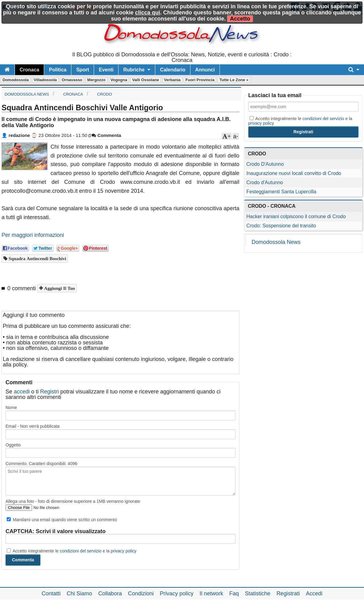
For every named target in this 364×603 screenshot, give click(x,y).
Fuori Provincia (200, 80)
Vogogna (119, 80)
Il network (211, 594)
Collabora (110, 594)
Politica (58, 70)
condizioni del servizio (81, 551)
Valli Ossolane (145, 80)
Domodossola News (276, 242)
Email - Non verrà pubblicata (33, 426)
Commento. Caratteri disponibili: (41, 464)
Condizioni (141, 594)
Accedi (314, 594)
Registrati (288, 594)
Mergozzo (96, 80)
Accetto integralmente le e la (72, 551)
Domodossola (16, 80)
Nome (11, 408)
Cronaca (29, 70)
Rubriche (134, 70)
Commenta (106, 135)
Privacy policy (177, 594)
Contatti (51, 594)
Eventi (106, 70)
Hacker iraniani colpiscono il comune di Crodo (296, 216)
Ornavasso (72, 80)
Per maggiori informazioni (33, 235)
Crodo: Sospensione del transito (281, 226)
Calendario (173, 70)
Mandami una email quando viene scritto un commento (62, 520)
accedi (22, 392)
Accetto (240, 19)
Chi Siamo (79, 594)
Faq (234, 594)
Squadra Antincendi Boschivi (37, 258)
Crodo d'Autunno (265, 182)
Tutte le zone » (234, 80)
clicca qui (148, 13)
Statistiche (258, 594)
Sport (83, 70)
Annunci (205, 70)
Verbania (172, 80)
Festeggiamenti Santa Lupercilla (281, 192)
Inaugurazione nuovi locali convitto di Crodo (294, 173)
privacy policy (124, 551)
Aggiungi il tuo (59, 288)
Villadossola (45, 80)
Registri (49, 392)
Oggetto (13, 445)
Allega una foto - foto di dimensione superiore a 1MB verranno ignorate (73, 501)
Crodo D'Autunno (265, 164)
